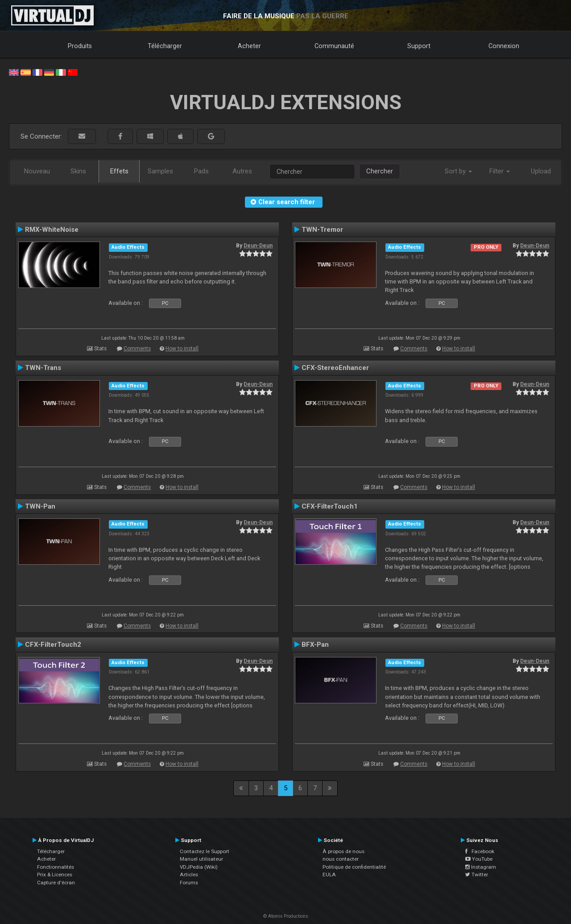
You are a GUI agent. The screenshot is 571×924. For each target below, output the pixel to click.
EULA (329, 875)
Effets (119, 171)
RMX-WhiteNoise (52, 230)
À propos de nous (343, 851)
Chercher (380, 171)
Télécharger (165, 46)
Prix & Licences (55, 875)
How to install (182, 349)
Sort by (458, 171)
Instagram (481, 867)
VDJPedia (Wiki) (199, 867)
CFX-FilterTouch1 (330, 506)
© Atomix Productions (286, 916)
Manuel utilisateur (201, 859)
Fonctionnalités (56, 867)
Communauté (334, 46)
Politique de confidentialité (354, 867)
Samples (160, 171)
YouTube (479, 859)
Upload (541, 171)
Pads (201, 171)
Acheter (249, 46)
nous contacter (341, 859)
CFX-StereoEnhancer (335, 368)
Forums (189, 883)
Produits (80, 46)
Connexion (504, 46)
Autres (242, 171)
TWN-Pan (40, 506)
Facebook (480, 851)
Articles (189, 875)
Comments (137, 349)
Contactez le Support (205, 851)
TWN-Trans (43, 368)
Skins (78, 171)
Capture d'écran (56, 883)
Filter (500, 171)
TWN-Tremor (322, 230)
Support (419, 46)
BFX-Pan (315, 645)
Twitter (477, 875)
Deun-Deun (258, 246)
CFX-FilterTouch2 (53, 645)
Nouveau (37, 171)
